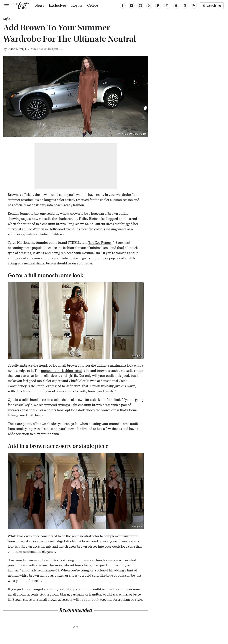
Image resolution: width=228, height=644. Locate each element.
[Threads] (185, 6)
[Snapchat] (176, 6)
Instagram (137, 356)
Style (7, 19)
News (40, 6)
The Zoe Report (100, 243)
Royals (77, 6)
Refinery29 (74, 386)
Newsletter (212, 6)
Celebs (93, 6)
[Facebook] (123, 6)
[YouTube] (132, 6)
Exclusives (58, 6)
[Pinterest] (167, 6)
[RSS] (194, 6)
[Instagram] (140, 6)
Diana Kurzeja (17, 49)
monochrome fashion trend (61, 371)
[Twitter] (149, 6)
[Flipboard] (158, 6)
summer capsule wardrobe (28, 234)
